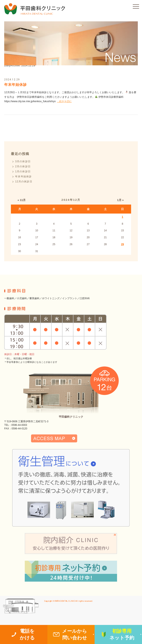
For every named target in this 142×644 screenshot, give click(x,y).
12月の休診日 (24, 182)
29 (122, 244)
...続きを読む (64, 101)
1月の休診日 (23, 171)
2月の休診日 (23, 166)
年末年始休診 (15, 85)
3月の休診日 (23, 161)
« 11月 (22, 200)
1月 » (120, 200)
